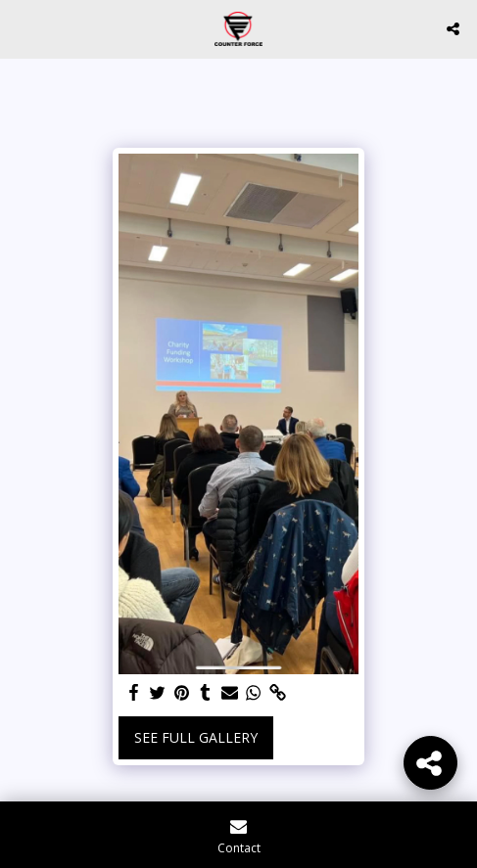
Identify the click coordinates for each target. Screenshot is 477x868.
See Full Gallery (196, 737)
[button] (22, 28)
